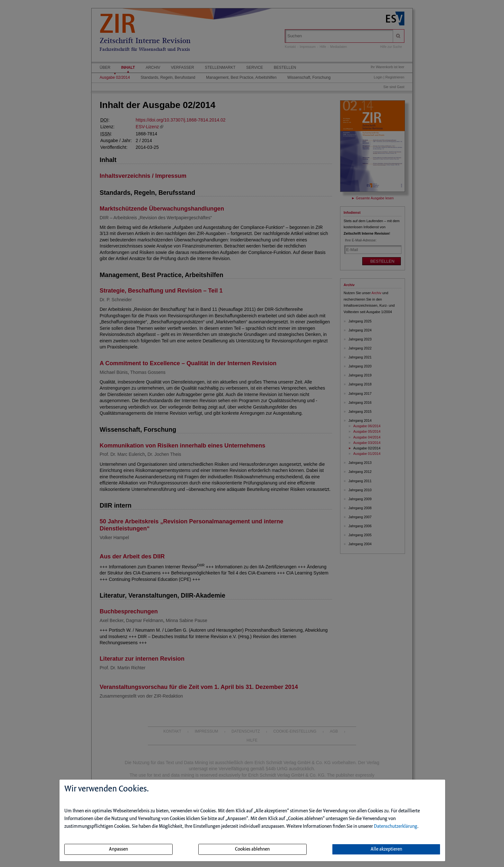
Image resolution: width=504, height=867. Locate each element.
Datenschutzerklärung (396, 826)
